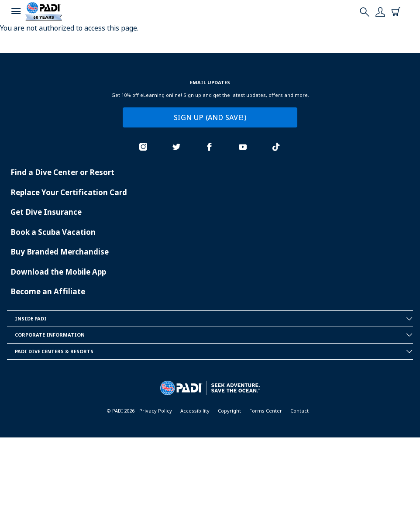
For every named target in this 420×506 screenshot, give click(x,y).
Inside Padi (214, 319)
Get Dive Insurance (46, 212)
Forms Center (266, 411)
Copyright (229, 411)
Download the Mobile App (58, 272)
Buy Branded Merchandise (60, 252)
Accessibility (195, 411)
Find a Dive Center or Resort (62, 172)
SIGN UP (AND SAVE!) (210, 117)
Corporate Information (214, 335)
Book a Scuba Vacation (53, 232)
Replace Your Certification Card (69, 192)
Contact (300, 411)
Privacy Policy (156, 411)
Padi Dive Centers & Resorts (214, 351)
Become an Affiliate (48, 291)
